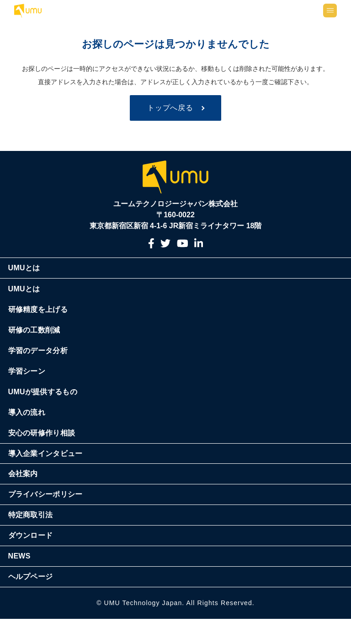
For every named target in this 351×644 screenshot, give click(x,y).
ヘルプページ (37, 602)
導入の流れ (33, 437)
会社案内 (29, 499)
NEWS (25, 582)
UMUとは (30, 293)
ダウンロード (37, 561)
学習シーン (33, 396)
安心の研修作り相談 (48, 458)
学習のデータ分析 (44, 376)
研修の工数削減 (40, 355)
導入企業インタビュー (51, 479)
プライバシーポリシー (51, 520)
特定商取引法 (37, 540)
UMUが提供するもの (49, 417)
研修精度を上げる (44, 335)
